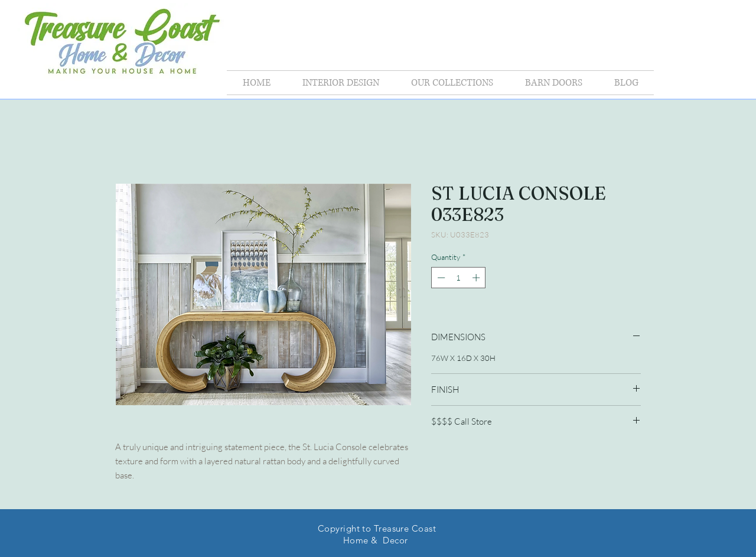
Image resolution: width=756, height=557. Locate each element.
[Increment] (477, 278)
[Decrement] (440, 278)
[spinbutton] (459, 278)
